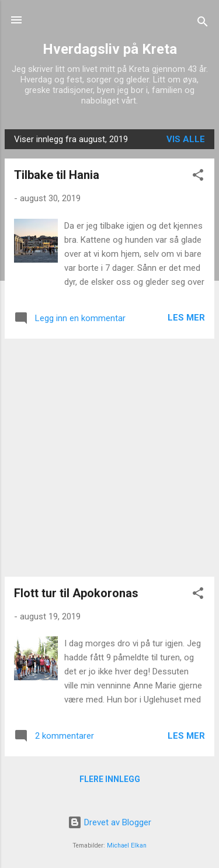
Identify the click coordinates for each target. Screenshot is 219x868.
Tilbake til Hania (57, 175)
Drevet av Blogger (109, 822)
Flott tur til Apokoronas (76, 593)
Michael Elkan (127, 845)
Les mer (186, 318)
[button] (198, 177)
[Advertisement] (109, 458)
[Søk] (203, 24)
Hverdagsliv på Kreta (110, 49)
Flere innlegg (110, 779)
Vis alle (186, 139)
